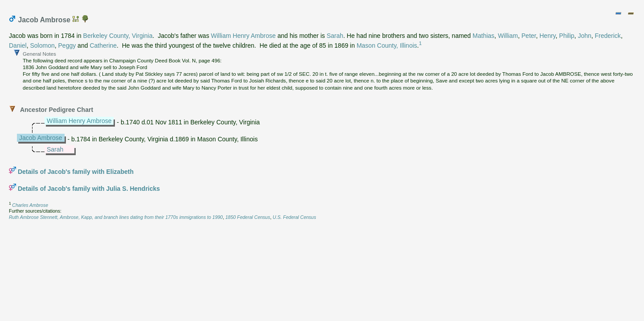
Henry (547, 36)
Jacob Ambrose (41, 138)
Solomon (42, 45)
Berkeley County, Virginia (118, 36)
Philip (567, 36)
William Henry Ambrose (243, 36)
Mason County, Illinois (387, 45)
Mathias (483, 36)
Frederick (608, 36)
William (508, 36)
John (584, 36)
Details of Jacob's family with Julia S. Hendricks (89, 189)
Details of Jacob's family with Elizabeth (76, 172)
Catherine (103, 45)
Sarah (335, 36)
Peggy (67, 45)
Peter (529, 36)
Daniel (18, 45)
